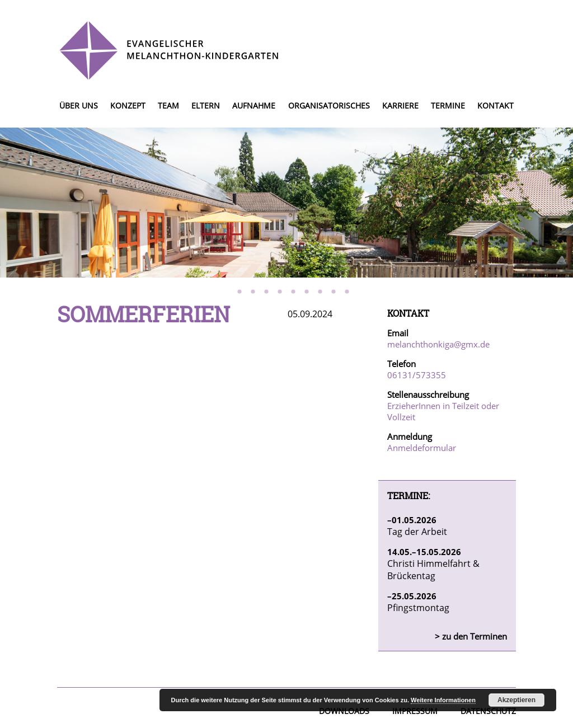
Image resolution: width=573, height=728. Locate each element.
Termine (448, 105)
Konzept (128, 105)
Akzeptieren (516, 700)
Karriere (400, 105)
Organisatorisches (329, 105)
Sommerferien (144, 314)
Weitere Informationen (443, 700)
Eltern (206, 105)
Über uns (79, 105)
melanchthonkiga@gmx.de (438, 344)
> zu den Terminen (471, 636)
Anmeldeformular (422, 448)
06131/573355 (417, 375)
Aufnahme (254, 105)
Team (168, 105)
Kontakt (495, 105)
